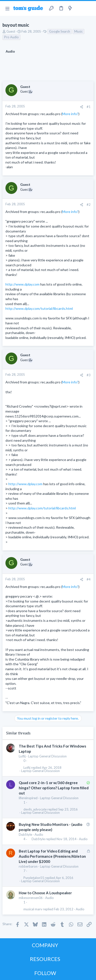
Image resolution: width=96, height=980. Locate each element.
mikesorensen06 (31, 898)
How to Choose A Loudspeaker (45, 893)
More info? (70, 114)
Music (78, 31)
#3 (89, 375)
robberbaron (28, 866)
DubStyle (25, 834)
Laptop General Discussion (47, 756)
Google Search (60, 31)
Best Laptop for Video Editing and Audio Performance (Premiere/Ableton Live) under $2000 (52, 856)
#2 (89, 205)
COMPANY (45, 945)
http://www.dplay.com (22, 284)
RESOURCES (45, 959)
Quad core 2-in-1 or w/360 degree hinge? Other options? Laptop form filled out (54, 788)
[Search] (89, 8)
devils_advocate (35, 809)
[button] (7, 8)
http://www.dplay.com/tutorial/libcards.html (39, 308)
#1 (89, 107)
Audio (39, 834)
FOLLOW (45, 973)
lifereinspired (28, 798)
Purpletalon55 (34, 878)
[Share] (82, 107)
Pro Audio (11, 37)
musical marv (33, 909)
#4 (89, 579)
